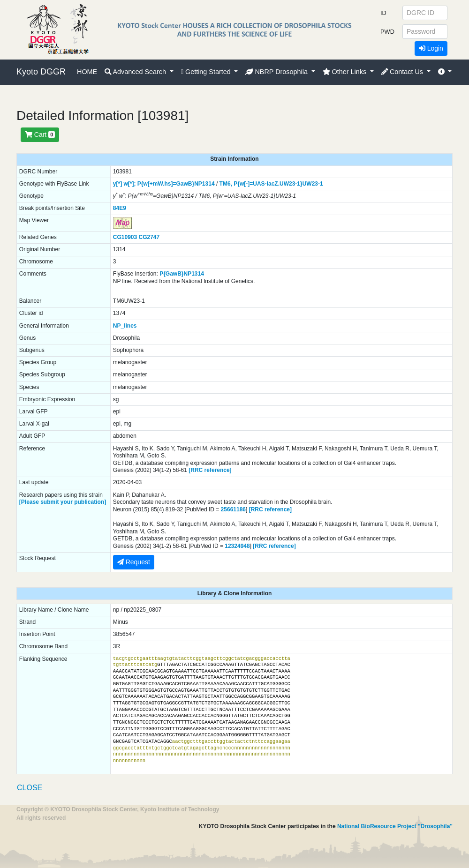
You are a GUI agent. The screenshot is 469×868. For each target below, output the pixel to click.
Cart (40, 135)
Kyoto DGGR (41, 72)
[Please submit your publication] (63, 502)
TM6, (226, 184)
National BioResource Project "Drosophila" (395, 826)
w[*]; (129, 184)
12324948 (237, 546)
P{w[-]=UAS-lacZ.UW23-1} (268, 184)
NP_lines (125, 326)
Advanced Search (136, 72)
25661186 (233, 509)
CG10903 (125, 237)
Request (134, 562)
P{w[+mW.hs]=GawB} (166, 184)
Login (431, 48)
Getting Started (207, 72)
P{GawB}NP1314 (182, 274)
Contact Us (403, 72)
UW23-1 (313, 184)
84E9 (120, 208)
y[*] (117, 184)
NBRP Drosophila (277, 72)
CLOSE (30, 788)
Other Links (346, 72)
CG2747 (149, 237)
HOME (87, 72)
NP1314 (204, 184)
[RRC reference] (210, 470)
